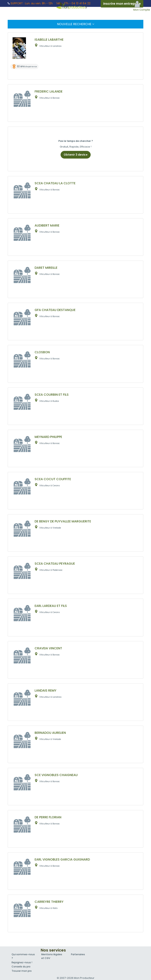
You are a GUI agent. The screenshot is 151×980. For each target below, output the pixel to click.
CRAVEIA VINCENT (48, 648)
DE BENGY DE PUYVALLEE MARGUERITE (63, 521)
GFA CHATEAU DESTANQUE (55, 310)
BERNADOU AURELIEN (50, 733)
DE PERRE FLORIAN (48, 817)
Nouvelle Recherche (76, 24)
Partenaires (78, 954)
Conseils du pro (21, 967)
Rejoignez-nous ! (22, 962)
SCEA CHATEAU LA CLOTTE (55, 183)
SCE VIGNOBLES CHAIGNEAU (56, 775)
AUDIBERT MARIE (47, 225)
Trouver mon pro (22, 971)
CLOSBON (42, 352)
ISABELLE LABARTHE (49, 40)
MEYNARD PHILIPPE (48, 437)
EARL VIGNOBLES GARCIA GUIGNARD (62, 859)
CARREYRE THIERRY (49, 902)
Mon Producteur (75, 6)
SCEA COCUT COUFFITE (53, 479)
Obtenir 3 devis (76, 155)
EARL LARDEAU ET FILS (51, 606)
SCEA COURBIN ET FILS (52, 395)
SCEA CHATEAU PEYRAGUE (55, 564)
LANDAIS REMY (46, 690)
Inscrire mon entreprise (122, 4)
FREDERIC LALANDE (49, 91)
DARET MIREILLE (46, 268)
